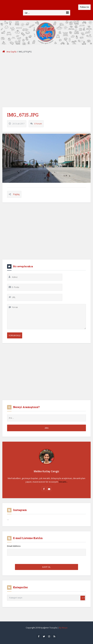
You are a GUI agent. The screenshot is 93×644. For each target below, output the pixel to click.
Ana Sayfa (9, 52)
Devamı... (63, 482)
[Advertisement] (46, 80)
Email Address (14, 546)
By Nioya (63, 628)
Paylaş (16, 194)
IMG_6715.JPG (23, 115)
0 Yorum (38, 124)
